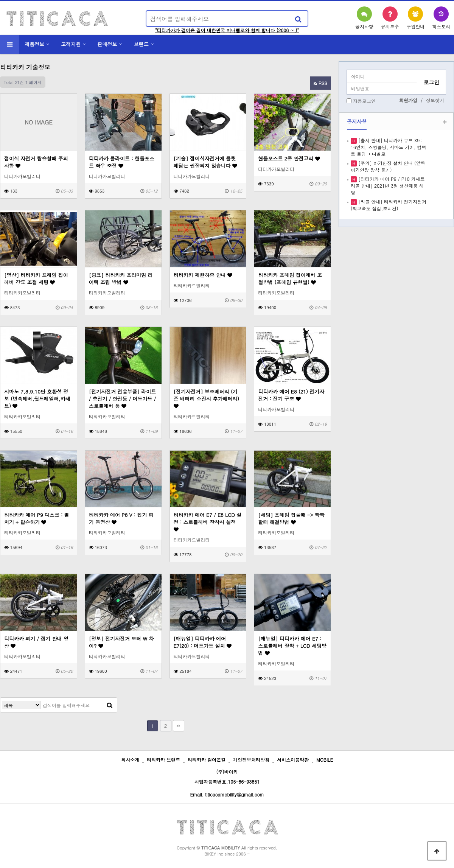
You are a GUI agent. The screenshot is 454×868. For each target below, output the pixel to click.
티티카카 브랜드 (163, 760)
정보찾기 (435, 100)
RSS (320, 83)
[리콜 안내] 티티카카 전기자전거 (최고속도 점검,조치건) (389, 205)
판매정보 (107, 44)
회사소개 (130, 760)
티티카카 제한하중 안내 (203, 275)
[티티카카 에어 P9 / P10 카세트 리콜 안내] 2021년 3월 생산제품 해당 (388, 186)
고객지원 (71, 44)
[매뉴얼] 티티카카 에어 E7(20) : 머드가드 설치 (203, 642)
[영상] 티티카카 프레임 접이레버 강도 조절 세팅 (36, 278)
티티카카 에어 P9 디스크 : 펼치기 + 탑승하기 (37, 518)
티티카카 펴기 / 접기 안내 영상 (36, 642)
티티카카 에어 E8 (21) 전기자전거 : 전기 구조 (291, 395)
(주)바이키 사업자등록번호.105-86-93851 (227, 777)
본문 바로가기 (0, 0)
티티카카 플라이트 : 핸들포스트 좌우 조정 (122, 162)
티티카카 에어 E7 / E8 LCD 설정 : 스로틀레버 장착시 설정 (208, 522)
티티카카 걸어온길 (207, 760)
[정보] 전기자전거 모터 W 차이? (121, 642)
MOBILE (325, 760)
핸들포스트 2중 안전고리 (289, 158)
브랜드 (141, 44)
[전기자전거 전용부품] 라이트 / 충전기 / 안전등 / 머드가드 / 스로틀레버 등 (123, 399)
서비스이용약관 (293, 760)
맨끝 (179, 726)
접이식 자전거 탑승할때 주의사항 (36, 162)
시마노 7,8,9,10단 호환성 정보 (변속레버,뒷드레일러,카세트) (37, 399)
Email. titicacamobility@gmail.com (227, 794)
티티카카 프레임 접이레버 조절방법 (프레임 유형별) (290, 278)
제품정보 (34, 44)
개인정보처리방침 (251, 760)
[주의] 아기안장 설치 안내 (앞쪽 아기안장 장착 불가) (388, 166)
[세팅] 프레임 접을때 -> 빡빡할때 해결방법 (291, 518)
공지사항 (357, 121)
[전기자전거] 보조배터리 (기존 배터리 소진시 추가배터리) (207, 398)
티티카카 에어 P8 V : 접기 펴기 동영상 (121, 518)
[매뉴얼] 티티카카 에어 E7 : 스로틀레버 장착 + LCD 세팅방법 (292, 646)
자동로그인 (364, 101)
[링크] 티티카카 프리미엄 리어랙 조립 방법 (121, 278)
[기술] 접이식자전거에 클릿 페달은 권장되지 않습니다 (206, 162)
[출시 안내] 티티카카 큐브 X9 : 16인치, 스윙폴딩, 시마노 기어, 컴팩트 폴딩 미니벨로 (389, 147)
